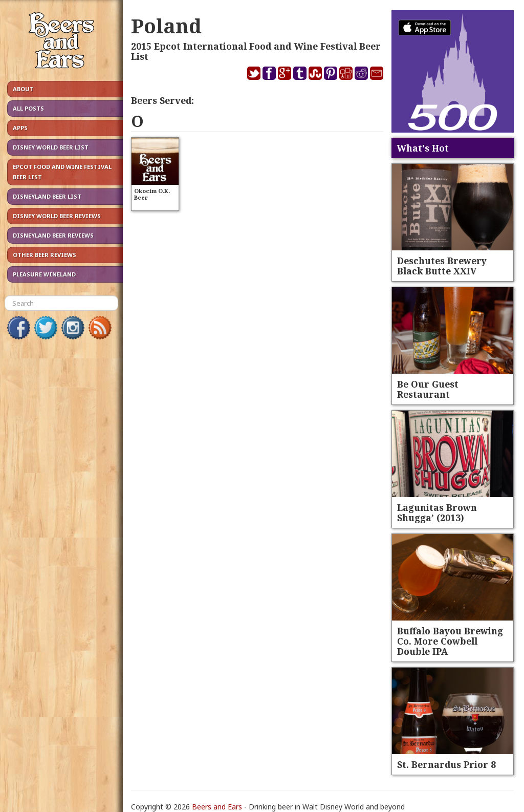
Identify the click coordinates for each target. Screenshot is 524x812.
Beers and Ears (217, 807)
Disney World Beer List (51, 147)
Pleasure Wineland (44, 274)
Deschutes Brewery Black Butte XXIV (442, 266)
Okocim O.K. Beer (152, 194)
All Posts (28, 108)
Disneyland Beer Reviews (53, 235)
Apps (20, 128)
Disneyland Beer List (47, 196)
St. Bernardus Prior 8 (446, 764)
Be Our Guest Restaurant (428, 389)
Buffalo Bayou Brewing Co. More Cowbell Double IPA (450, 641)
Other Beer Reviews (45, 255)
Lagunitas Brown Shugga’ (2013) (437, 512)
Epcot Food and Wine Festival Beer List (62, 172)
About (23, 89)
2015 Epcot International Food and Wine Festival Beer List (256, 51)
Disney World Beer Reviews (57, 216)
